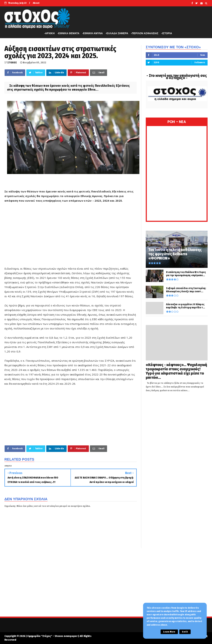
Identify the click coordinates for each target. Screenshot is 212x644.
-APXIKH (49, 33)
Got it (185, 632)
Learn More (169, 632)
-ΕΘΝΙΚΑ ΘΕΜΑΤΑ (68, 33)
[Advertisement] (71, 237)
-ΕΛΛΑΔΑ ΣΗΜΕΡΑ (117, 33)
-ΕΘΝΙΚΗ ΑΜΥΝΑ (93, 33)
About (36, 3)
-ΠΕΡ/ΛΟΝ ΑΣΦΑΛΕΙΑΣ (145, 33)
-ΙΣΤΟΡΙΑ (167, 33)
